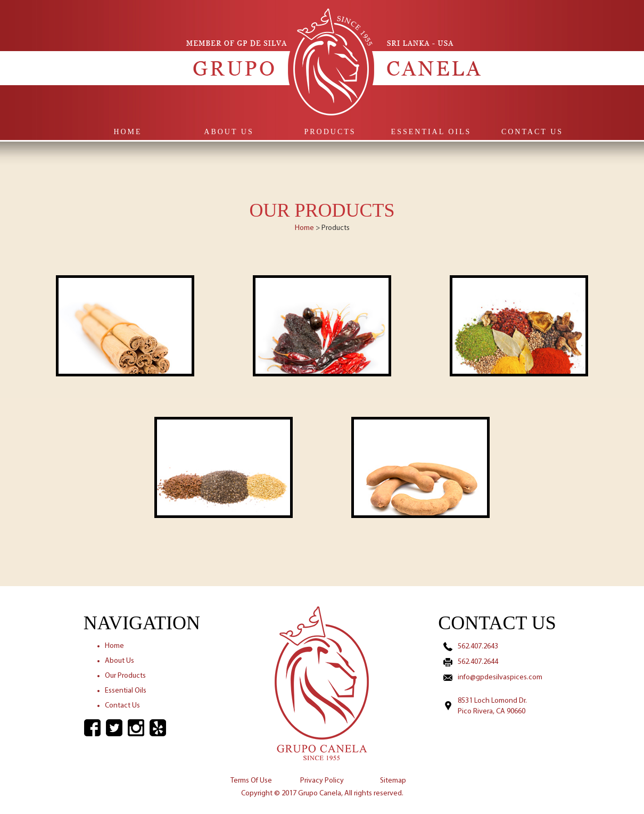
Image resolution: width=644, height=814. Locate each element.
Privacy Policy (322, 781)
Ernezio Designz (357, 806)
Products (330, 132)
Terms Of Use (251, 781)
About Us (229, 132)
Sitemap (393, 781)
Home (127, 132)
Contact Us (532, 132)
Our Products (125, 676)
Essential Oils (431, 132)
